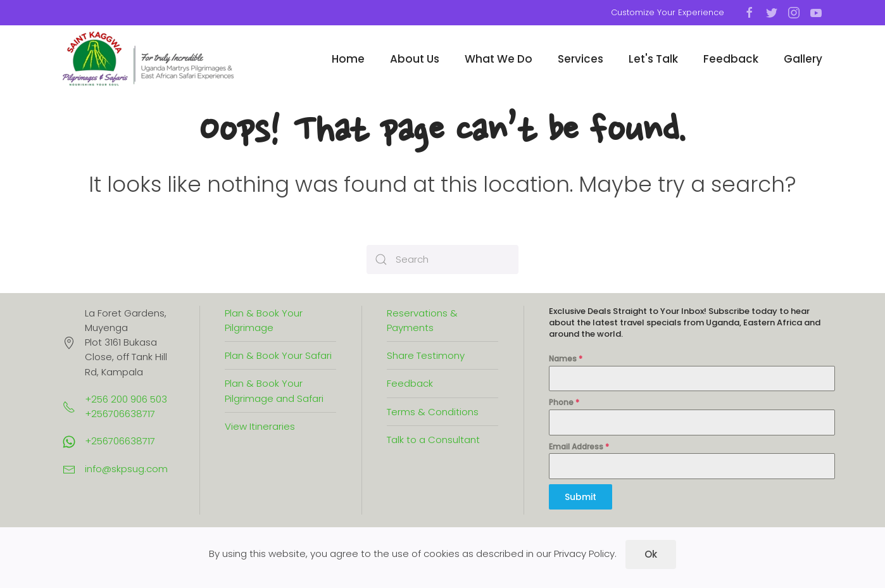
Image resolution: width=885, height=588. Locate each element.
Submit (581, 497)
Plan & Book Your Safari (278, 355)
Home (348, 59)
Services (581, 59)
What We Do (499, 59)
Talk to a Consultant (433, 440)
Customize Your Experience (668, 12)
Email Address (579, 447)
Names (566, 359)
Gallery (803, 59)
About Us (415, 59)
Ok (651, 554)
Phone (564, 402)
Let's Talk (653, 59)
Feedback (731, 59)
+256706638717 (120, 441)
